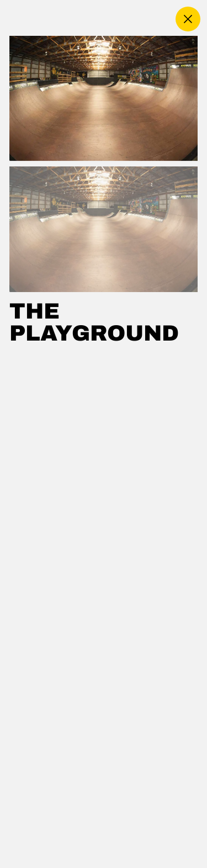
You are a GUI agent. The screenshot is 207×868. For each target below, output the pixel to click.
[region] (104, 452)
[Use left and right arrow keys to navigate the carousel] (104, 98)
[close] (188, 19)
